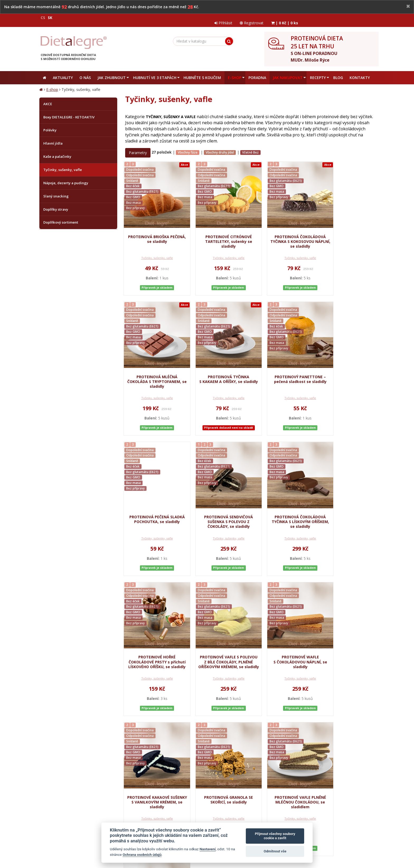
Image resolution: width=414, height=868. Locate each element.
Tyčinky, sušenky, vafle (153, 256)
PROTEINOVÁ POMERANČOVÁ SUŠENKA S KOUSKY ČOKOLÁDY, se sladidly (346, 659)
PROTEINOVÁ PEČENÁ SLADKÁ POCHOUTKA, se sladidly (282, 372)
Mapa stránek (51, 840)
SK (50, 18)
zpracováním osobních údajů (320, 783)
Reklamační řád (172, 762)
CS (43, 18)
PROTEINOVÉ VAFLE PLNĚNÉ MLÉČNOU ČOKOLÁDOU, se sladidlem (282, 657)
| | (361, 18)
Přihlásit (298, 18)
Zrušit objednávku (203, 762)
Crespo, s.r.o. (364, 840)
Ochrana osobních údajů (110, 762)
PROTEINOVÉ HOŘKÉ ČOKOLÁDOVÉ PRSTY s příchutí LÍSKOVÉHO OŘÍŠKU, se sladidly (218, 517)
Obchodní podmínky (70, 762)
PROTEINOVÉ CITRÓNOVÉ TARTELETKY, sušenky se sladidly (218, 230)
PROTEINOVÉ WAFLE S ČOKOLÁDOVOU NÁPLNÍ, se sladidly (346, 514)
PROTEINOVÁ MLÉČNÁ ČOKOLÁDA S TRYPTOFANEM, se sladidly (347, 232)
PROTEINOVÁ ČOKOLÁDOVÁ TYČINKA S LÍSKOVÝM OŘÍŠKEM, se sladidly (153, 514)
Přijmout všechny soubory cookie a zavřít (275, 836)
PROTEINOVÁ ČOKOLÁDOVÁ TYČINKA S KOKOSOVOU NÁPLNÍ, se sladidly (282, 230)
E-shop (52, 85)
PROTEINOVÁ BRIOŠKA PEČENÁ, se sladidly (153, 227)
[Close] (408, 6)
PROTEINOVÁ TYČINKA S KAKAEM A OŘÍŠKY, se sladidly (153, 372)
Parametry (138, 148)
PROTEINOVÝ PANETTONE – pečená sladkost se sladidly (218, 370)
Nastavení (208, 849)
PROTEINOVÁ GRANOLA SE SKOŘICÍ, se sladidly (218, 654)
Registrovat (327, 18)
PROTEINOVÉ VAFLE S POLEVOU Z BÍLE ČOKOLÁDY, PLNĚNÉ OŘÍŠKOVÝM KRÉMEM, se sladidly (282, 519)
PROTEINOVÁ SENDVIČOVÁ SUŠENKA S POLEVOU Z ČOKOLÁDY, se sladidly (347, 372)
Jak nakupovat (145, 762)
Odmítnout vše (275, 851)
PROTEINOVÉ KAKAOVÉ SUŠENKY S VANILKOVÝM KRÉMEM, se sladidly (153, 657)
